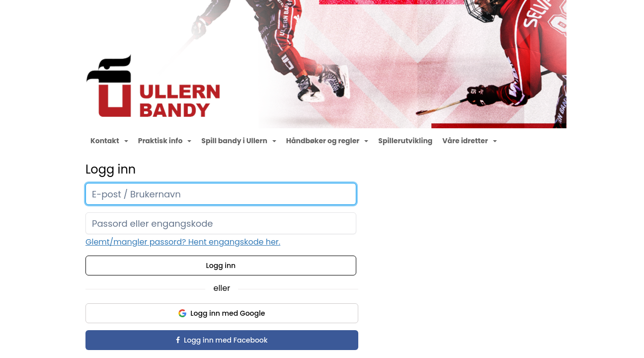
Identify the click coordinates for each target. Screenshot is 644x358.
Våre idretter (470, 141)
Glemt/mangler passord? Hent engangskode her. (183, 242)
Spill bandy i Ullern (239, 141)
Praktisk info (165, 141)
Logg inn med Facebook (222, 340)
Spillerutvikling (405, 141)
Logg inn (221, 266)
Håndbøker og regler (327, 141)
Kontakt (109, 141)
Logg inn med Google (222, 313)
